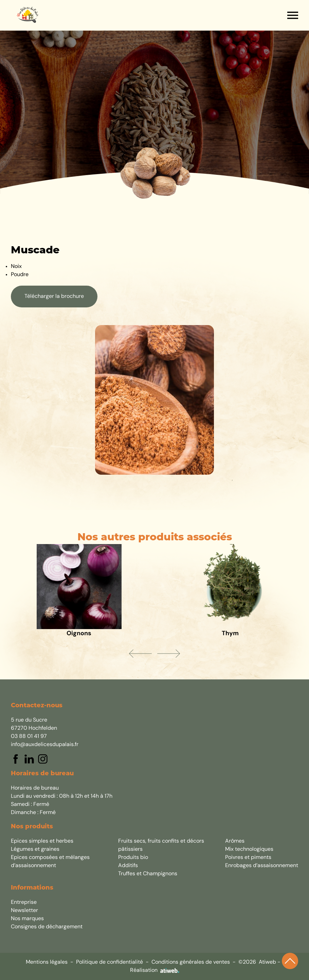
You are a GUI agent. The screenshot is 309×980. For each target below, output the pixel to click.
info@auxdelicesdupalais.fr (45, 745)
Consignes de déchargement (47, 927)
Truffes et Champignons (148, 874)
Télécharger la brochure (54, 297)
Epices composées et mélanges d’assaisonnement (50, 862)
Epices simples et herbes (42, 841)
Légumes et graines (35, 849)
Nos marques (27, 919)
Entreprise (24, 902)
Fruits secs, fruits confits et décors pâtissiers (161, 845)
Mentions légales (47, 962)
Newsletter (24, 911)
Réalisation (155, 970)
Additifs (128, 866)
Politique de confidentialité (110, 962)
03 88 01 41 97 (29, 737)
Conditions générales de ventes (191, 962)
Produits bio (133, 858)
